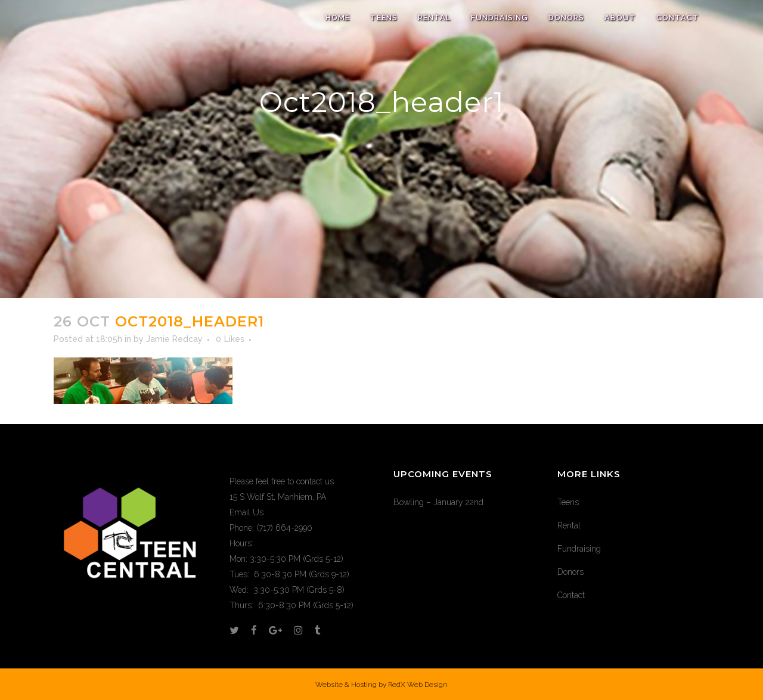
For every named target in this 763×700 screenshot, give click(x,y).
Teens (568, 502)
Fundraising (579, 549)
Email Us (246, 512)
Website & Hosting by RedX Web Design (381, 685)
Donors (570, 572)
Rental (569, 525)
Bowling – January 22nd (438, 502)
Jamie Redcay (174, 339)
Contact (571, 595)
